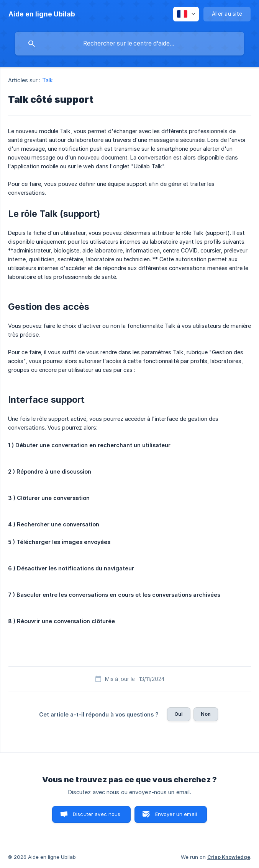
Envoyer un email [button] (176, 814)
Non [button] (206, 714)
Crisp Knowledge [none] (229, 857)
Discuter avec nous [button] (97, 814)
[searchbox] (129, 44)
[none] (42, 14)
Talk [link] (48, 80)
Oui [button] (179, 714)
